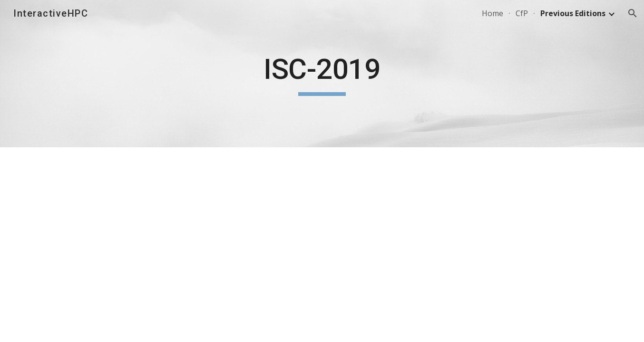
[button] (633, 13)
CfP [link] (522, 13)
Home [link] (493, 13)
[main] (322, 74)
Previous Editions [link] (573, 13)
